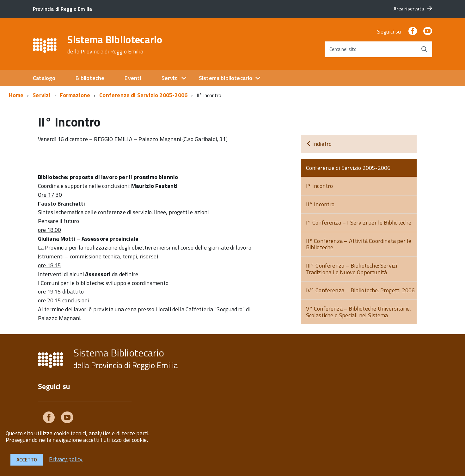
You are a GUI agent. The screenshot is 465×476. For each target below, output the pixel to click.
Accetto (27, 460)
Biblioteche (90, 78)
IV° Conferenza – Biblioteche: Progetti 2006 (361, 290)
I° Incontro (320, 186)
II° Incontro (320, 204)
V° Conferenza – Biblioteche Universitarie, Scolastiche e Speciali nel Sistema (359, 312)
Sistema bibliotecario (226, 78)
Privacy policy (66, 459)
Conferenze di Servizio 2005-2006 (143, 95)
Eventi (133, 78)
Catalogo (44, 78)
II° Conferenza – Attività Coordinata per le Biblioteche (359, 244)
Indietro (319, 144)
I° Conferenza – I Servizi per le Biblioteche (359, 223)
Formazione (75, 95)
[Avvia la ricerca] (424, 49)
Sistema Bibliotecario (115, 45)
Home (16, 95)
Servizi (170, 78)
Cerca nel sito (343, 49)
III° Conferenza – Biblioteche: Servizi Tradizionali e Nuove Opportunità (352, 269)
